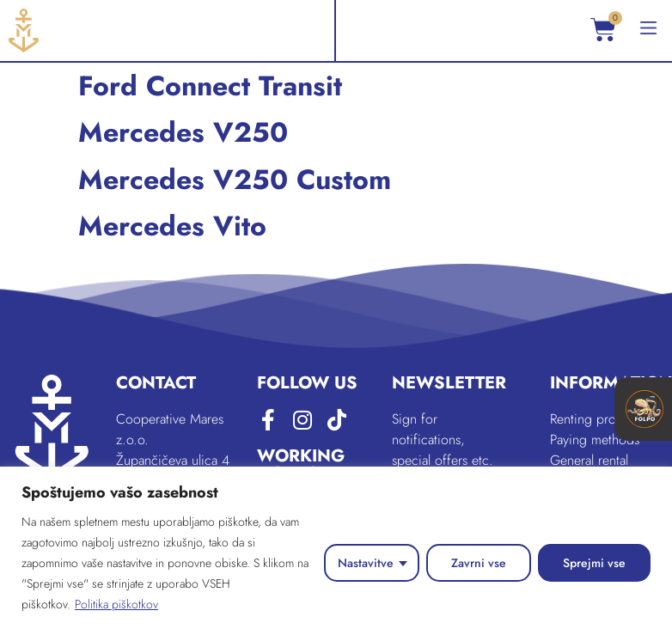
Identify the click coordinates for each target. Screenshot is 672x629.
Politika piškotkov (116, 604)
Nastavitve (366, 563)
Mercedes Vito (172, 226)
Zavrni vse (479, 563)
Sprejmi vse (594, 563)
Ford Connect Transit (210, 86)
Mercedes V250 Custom (235, 180)
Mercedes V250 (183, 132)
